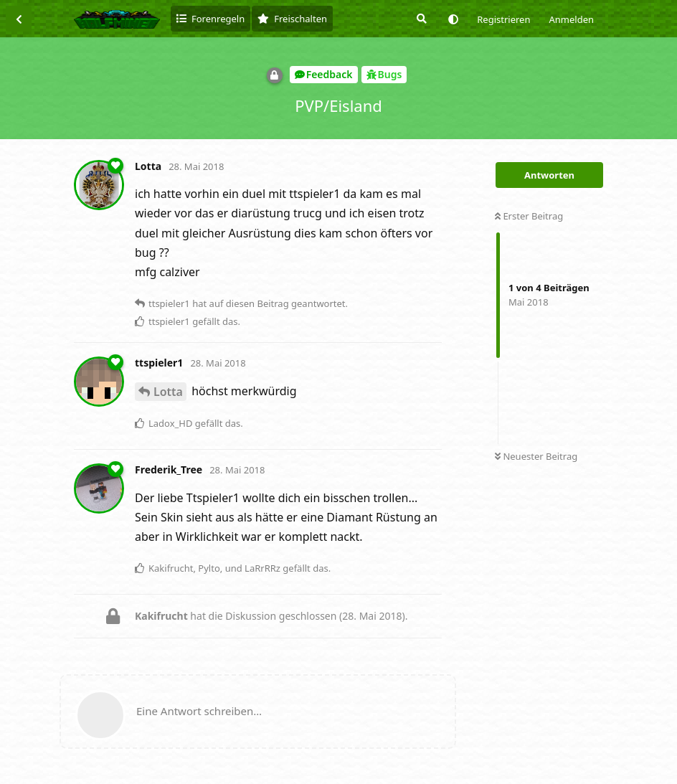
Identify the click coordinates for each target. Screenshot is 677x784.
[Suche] (420, 19)
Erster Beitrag (529, 216)
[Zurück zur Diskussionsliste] (19, 19)
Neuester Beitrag (536, 456)
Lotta (168, 392)
